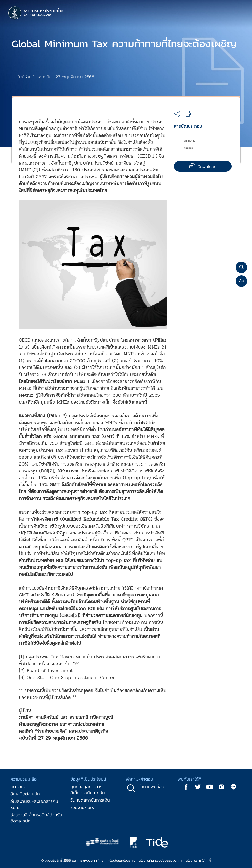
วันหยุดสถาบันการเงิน (90, 800)
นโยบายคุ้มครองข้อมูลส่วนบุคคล (160, 860)
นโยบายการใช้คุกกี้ (198, 860)
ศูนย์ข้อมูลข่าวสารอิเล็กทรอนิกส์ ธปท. (88, 790)
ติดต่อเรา (18, 786)
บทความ (189, 141)
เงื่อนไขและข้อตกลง (122, 860)
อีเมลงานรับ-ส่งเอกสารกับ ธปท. (34, 804)
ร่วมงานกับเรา (83, 807)
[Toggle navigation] (239, 13)
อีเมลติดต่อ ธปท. (25, 794)
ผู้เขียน (188, 148)
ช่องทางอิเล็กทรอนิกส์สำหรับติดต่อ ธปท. (36, 818)
